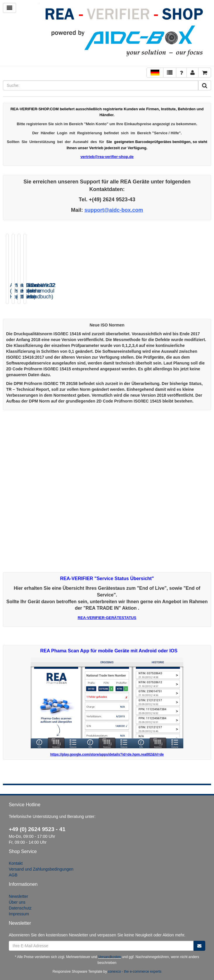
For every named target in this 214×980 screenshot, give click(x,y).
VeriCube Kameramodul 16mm (143, 291)
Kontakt (16, 863)
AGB (13, 875)
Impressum (19, 914)
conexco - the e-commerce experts (135, 972)
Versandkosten (109, 957)
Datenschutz (20, 908)
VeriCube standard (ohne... (90, 288)
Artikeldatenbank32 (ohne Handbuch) (32, 288)
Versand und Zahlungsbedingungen (41, 869)
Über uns (17, 902)
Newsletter (18, 896)
